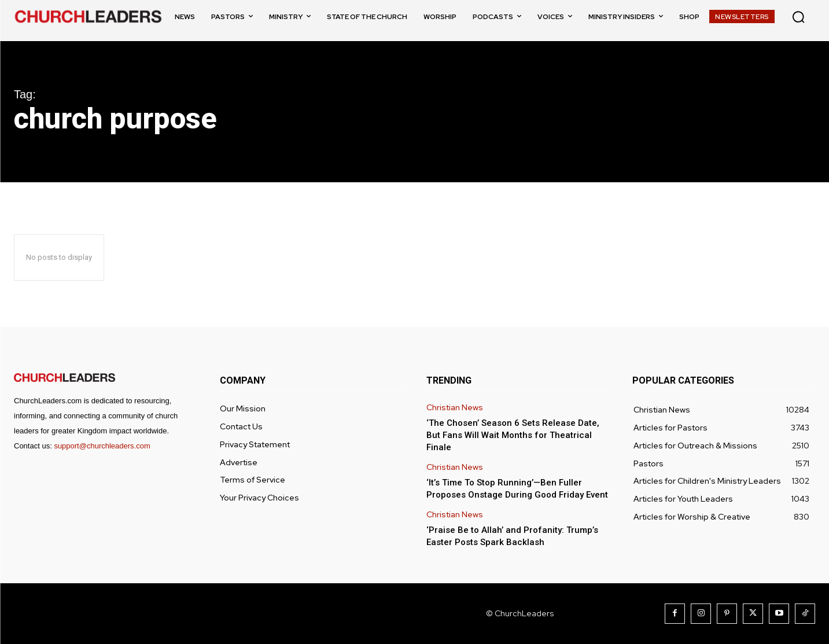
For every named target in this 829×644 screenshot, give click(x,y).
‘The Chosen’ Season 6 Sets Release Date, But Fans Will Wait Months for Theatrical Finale (513, 435)
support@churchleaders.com (102, 446)
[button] (798, 17)
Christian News (455, 408)
